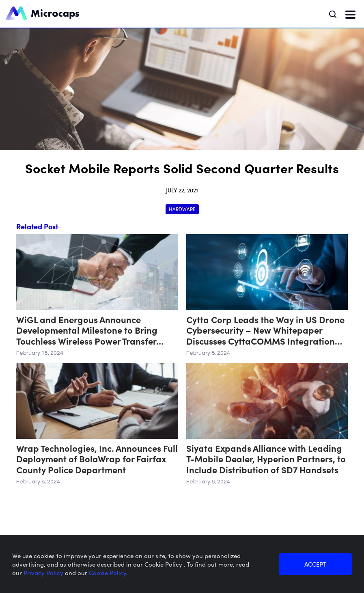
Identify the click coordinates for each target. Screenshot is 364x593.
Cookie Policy (108, 573)
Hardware (182, 209)
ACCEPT (315, 564)
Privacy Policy (44, 573)
